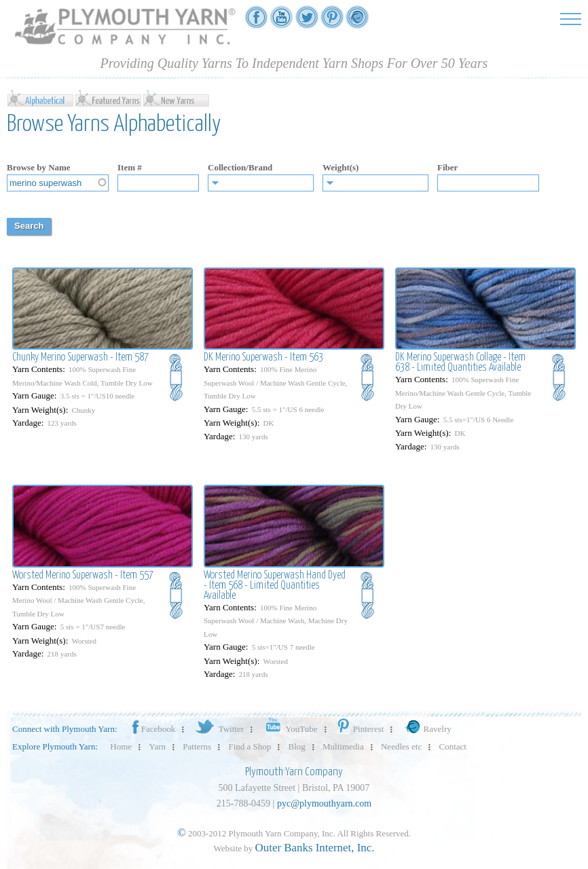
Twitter (218, 729)
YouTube (289, 729)
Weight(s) (341, 167)
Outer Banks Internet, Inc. (315, 848)
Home (121, 746)
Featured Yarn (109, 98)
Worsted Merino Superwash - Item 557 (83, 575)
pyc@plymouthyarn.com (324, 803)
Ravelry (426, 729)
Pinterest (360, 729)
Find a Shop (250, 746)
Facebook (153, 729)
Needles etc (401, 746)
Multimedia (343, 746)
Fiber (447, 167)
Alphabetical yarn (41, 98)
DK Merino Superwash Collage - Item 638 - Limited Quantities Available (460, 363)
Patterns (197, 746)
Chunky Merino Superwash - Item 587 (80, 357)
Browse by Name (39, 167)
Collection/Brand (240, 167)
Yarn (157, 746)
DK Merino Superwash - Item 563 (263, 357)
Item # (130, 167)
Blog (297, 746)
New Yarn (177, 98)
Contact (453, 746)
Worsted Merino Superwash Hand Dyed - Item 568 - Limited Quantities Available (275, 586)
